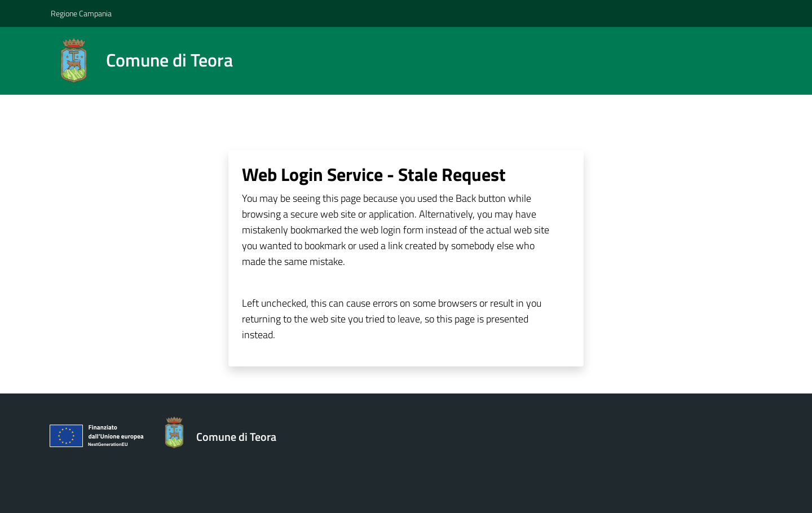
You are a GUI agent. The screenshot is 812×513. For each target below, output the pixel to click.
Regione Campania (81, 13)
